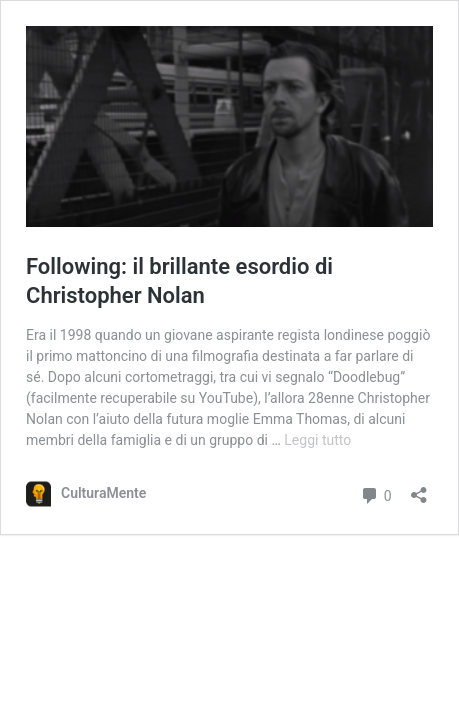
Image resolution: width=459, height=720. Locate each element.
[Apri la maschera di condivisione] (419, 488)
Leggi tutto (317, 440)
